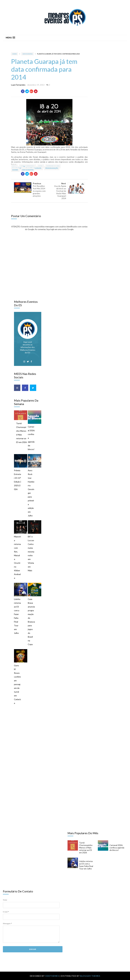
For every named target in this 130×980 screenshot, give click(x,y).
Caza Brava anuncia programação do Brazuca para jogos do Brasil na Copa (31, 622)
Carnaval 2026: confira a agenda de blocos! (31, 438)
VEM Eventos (27, 54)
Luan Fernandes (18, 85)
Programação (52, 168)
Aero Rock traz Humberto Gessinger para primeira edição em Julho (31, 493)
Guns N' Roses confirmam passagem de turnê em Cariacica (18, 684)
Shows (15, 170)
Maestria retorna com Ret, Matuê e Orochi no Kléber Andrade (17, 557)
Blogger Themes (90, 976)
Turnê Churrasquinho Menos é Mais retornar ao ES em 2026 (21, 433)
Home (15, 54)
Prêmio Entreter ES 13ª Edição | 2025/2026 (18, 480)
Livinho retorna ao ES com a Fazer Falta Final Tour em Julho (17, 616)
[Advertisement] (68, 733)
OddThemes (52, 976)
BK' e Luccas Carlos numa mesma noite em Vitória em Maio (31, 553)
